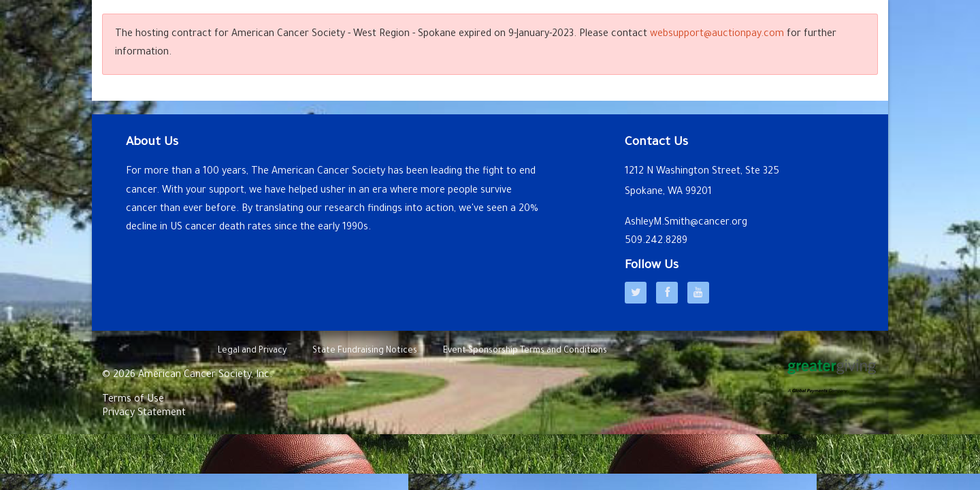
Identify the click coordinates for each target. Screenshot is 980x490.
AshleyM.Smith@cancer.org (686, 223)
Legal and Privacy (252, 351)
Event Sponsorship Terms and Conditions (525, 351)
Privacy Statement (144, 414)
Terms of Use (133, 400)
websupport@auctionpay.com (717, 35)
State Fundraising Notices (365, 351)
